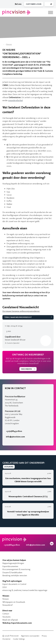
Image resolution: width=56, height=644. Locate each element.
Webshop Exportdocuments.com (17, 623)
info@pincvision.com (15, 437)
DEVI (5, 587)
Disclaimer (6, 639)
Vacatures (6, 617)
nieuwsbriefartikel (15, 100)
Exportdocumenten (10, 566)
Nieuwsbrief (7, 605)
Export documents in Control (14, 584)
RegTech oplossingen (12, 581)
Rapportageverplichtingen (13, 563)
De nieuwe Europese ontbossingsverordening (21, 311)
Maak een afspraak (10, 620)
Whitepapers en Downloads (14, 602)
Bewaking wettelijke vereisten (15, 575)
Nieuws (9, 44)
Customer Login (34, 4)
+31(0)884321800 (13, 431)
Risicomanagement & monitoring (16, 569)
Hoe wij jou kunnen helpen (14, 560)
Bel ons (18, 4)
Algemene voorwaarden (30, 636)
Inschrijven (26, 369)
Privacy (44, 636)
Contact (6, 614)
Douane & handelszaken (12, 572)
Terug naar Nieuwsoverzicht (18, 317)
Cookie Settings (19, 639)
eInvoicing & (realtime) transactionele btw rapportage (25, 590)
